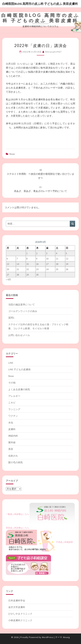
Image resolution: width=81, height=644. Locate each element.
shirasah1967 (53, 52)
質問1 (11, 318)
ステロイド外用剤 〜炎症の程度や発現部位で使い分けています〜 (40, 174)
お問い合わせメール (19, 335)
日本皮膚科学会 (17, 600)
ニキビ (12, 403)
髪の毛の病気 (16, 462)
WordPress (48, 637)
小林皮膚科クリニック (20, 620)
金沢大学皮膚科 (17, 607)
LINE (11, 363)
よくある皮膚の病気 (19, 389)
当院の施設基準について (22, 305)
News (12, 154)
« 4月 (8, 279)
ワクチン (13, 416)
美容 (11, 449)
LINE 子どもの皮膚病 (19, 369)
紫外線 (12, 442)
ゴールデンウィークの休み (23, 311)
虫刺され (13, 456)
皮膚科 (12, 429)
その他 (12, 383)
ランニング (14, 409)
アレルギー (14, 396)
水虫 (11, 423)
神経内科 (13, 436)
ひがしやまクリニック (20, 614)
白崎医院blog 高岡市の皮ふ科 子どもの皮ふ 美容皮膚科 (40, 4)
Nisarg (67, 637)
